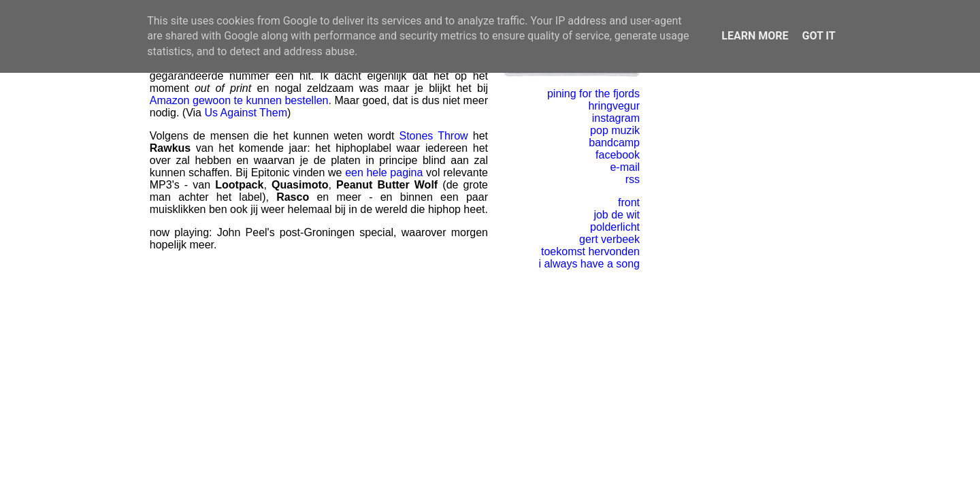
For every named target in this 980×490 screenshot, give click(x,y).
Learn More (755, 36)
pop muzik (615, 130)
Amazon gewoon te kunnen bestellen (239, 100)
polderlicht (615, 227)
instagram (616, 118)
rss (633, 179)
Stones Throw (434, 136)
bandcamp (614, 143)
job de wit (617, 215)
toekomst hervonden (590, 251)
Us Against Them (246, 113)
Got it (818, 36)
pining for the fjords (593, 94)
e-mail (625, 167)
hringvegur (614, 106)
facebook (618, 155)
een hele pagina (384, 173)
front (629, 202)
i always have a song (589, 264)
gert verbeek (609, 239)
